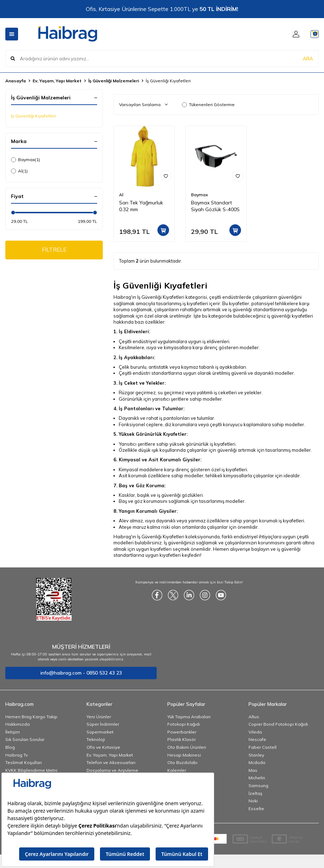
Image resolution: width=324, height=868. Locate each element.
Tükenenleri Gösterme (208, 105)
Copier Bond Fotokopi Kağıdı (278, 724)
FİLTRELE (54, 251)
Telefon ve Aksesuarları (111, 762)
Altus (254, 717)
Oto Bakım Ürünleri (187, 747)
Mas (253, 770)
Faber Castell (262, 747)
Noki (253, 801)
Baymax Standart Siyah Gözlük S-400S (215, 206)
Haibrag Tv (16, 755)
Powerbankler (182, 732)
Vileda (255, 732)
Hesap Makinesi (184, 755)
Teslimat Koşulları (24, 762)
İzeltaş (255, 793)
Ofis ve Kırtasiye (103, 747)
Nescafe (257, 739)
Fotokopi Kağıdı (184, 724)
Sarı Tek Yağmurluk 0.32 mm (141, 206)
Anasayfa (16, 81)
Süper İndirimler (103, 724)
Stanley (256, 755)
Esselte (256, 809)
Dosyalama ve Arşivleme (112, 770)
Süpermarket (100, 732)
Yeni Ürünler (99, 717)
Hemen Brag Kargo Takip (31, 717)
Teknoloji (96, 739)
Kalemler (177, 770)
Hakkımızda (18, 724)
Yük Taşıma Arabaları (189, 717)
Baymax (26, 160)
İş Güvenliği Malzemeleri (114, 81)
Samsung (258, 785)
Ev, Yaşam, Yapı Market (57, 81)
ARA (308, 58)
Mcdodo (257, 762)
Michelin (257, 778)
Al (19, 171)
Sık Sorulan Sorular (25, 739)
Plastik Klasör (181, 739)
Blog (10, 747)
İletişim (13, 732)
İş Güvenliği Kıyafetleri (33, 116)
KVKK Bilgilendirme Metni (31, 770)
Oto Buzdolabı (182, 762)
